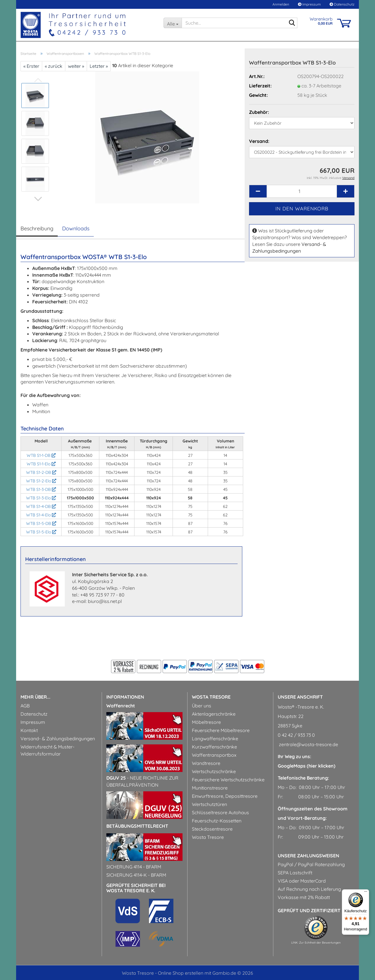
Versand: (259, 141)
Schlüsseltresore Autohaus (220, 812)
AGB (25, 706)
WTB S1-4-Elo (41, 515)
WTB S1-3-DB (41, 489)
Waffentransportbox (214, 755)
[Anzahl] (302, 191)
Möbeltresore (206, 722)
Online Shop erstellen (181, 973)
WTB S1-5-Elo (41, 532)
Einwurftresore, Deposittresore (225, 796)
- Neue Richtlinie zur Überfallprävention (142, 781)
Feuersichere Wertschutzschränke (228, 780)
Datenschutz (342, 4)
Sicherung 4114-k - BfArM (136, 875)
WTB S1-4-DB (41, 506)
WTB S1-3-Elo (41, 498)
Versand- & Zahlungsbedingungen (58, 739)
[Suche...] (173, 23)
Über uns (202, 706)
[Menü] (366, 893)
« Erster (31, 66)
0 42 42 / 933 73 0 (296, 735)
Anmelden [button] (280, 4)
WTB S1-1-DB (41, 455)
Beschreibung (37, 228)
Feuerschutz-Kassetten (217, 821)
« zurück (54, 66)
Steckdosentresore (212, 829)
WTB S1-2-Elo (41, 481)
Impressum (309, 4)
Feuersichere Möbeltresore (221, 730)
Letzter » (99, 66)
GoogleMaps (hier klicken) (307, 766)
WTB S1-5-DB (41, 523)
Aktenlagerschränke (214, 714)
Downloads (76, 228)
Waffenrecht (121, 706)
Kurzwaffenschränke (214, 747)
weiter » (76, 66)
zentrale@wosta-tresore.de (308, 744)
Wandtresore (206, 763)
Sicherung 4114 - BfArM (134, 867)
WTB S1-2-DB (41, 472)
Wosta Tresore (208, 837)
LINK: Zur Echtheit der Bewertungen (316, 943)
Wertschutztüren (209, 804)
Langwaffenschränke (215, 739)
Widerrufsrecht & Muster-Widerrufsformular (47, 750)
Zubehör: (259, 112)
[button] (38, 199)
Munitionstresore (210, 788)
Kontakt (29, 730)
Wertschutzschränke (214, 771)
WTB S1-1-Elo (41, 464)
